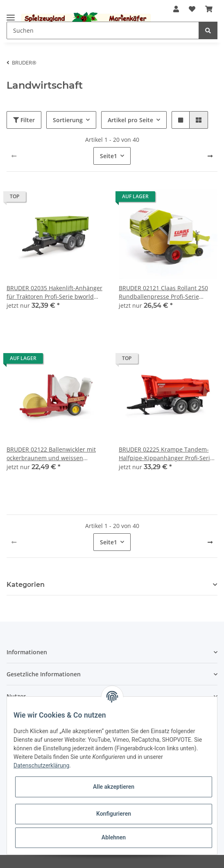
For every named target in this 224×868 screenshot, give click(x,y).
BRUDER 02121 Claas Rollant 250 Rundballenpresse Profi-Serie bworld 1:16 (163, 292)
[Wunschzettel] (192, 9)
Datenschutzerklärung (41, 765)
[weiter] (210, 156)
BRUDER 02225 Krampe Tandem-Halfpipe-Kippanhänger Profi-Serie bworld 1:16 (166, 454)
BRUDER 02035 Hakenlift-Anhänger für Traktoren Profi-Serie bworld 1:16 (54, 292)
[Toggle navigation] (11, 14)
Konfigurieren (114, 814)
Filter (24, 120)
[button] (176, 9)
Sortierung (68, 120)
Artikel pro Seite (130, 120)
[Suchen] (103, 30)
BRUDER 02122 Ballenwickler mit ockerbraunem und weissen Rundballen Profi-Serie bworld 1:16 (54, 454)
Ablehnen (114, 837)
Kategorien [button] (26, 585)
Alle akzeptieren (114, 787)
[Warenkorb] (209, 9)
